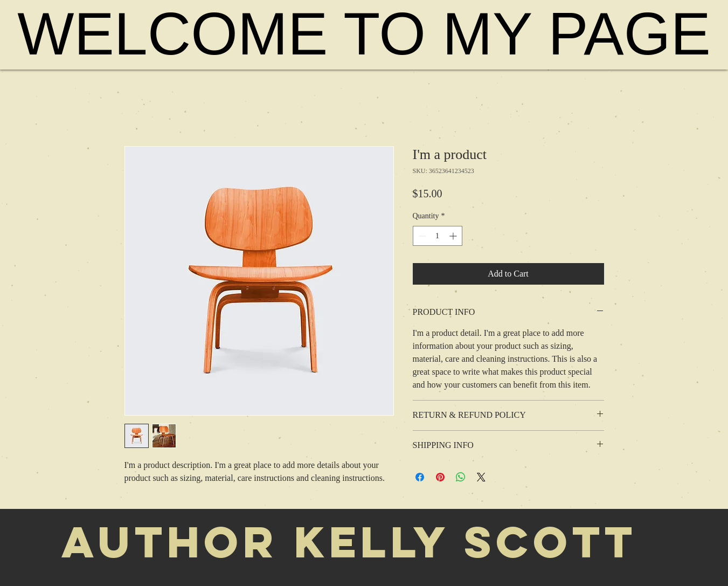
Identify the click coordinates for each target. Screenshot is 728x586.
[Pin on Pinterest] (440, 477)
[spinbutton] (438, 236)
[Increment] (454, 236)
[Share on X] (481, 477)
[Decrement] (421, 236)
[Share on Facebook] (420, 477)
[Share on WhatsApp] (461, 477)
